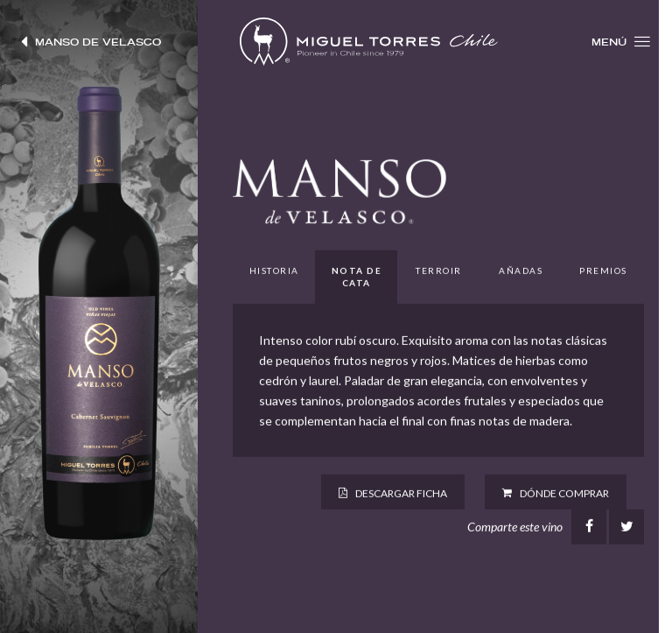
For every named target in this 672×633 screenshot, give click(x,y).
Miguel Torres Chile (369, 42)
